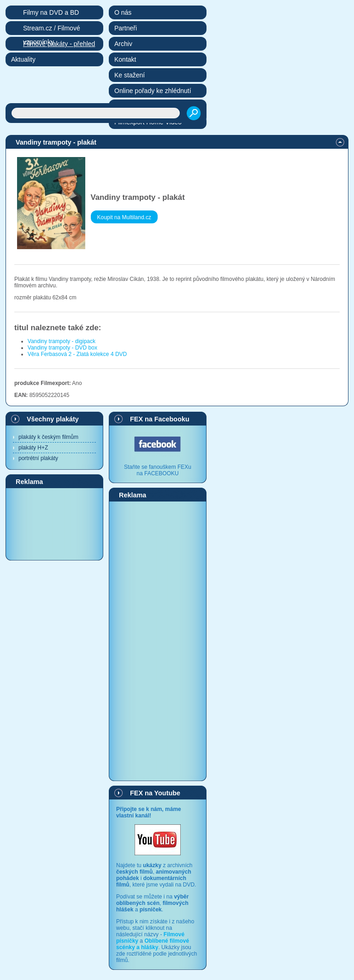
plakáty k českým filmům (48, 437)
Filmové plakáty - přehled (59, 44)
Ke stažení (130, 75)
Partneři (126, 28)
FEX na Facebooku (160, 419)
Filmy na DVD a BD (51, 12)
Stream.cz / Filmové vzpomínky (52, 30)
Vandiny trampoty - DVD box (62, 348)
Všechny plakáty (53, 419)
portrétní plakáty (38, 458)
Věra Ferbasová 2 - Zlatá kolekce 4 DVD (77, 354)
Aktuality (23, 59)
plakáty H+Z (33, 448)
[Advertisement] (54, 524)
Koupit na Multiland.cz (124, 217)
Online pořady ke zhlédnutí (153, 91)
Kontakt (125, 59)
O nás (123, 12)
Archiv (123, 44)
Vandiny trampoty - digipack (62, 341)
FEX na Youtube (155, 793)
